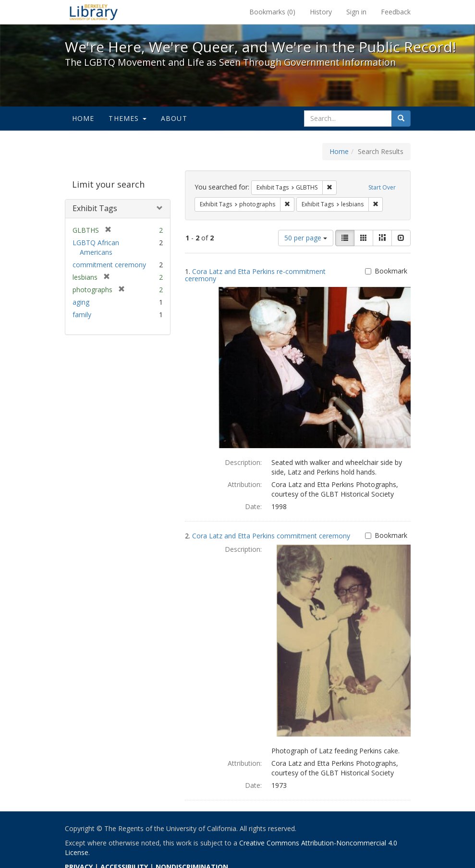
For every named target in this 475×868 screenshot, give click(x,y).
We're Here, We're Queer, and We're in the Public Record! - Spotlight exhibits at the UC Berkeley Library (94, 12)
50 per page (306, 238)
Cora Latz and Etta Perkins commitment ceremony (271, 536)
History (321, 12)
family (82, 315)
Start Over (382, 187)
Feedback (396, 12)
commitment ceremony (109, 265)
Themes (127, 118)
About (174, 118)
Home (83, 118)
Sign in (356, 12)
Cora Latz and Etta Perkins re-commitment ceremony (255, 275)
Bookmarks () (272, 12)
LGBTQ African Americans (96, 247)
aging (81, 302)
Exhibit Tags (95, 208)
